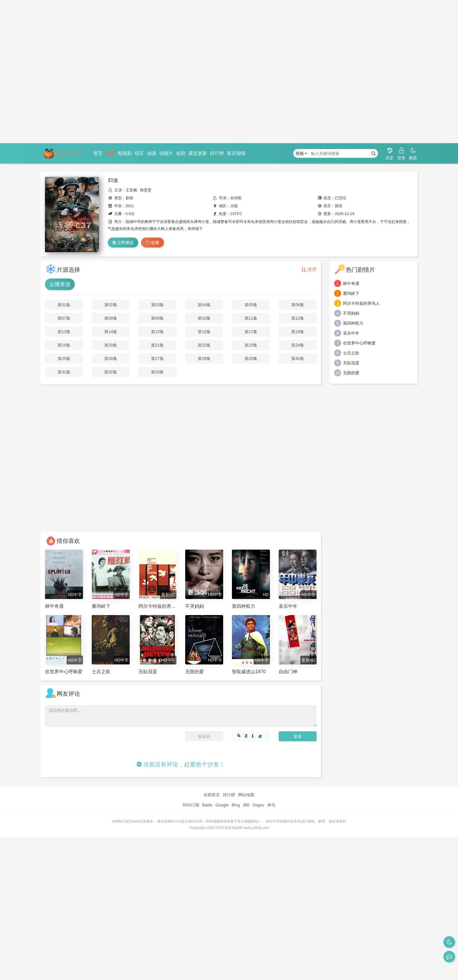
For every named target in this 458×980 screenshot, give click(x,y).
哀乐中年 (351, 333)
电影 (110, 153)
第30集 (298, 359)
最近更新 (198, 153)
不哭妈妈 (351, 313)
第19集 (64, 345)
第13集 (64, 332)
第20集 (111, 345)
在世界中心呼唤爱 (359, 343)
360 (246, 805)
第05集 (251, 305)
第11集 (251, 318)
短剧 (181, 153)
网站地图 (246, 795)
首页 (98, 153)
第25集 (64, 359)
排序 (309, 270)
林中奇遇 (351, 283)
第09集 (157, 318)
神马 (271, 805)
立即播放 (123, 243)
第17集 (251, 332)
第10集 (204, 318)
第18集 (298, 332)
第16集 (204, 332)
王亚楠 (131, 190)
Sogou (258, 805)
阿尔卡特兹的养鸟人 (361, 303)
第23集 (251, 345)
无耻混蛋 (351, 363)
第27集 (157, 359)
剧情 (129, 198)
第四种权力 (353, 323)
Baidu (207, 805)
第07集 (64, 318)
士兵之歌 (351, 353)
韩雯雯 (146, 190)
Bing (236, 805)
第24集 (298, 345)
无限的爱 (351, 373)
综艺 (139, 153)
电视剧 (125, 153)
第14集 (111, 332)
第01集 (64, 305)
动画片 (166, 153)
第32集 (111, 372)
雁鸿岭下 (351, 293)
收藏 (152, 243)
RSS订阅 (191, 805)
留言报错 (236, 153)
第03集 (157, 305)
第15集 (157, 332)
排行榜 (217, 153)
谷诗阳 (236, 198)
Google (222, 805)
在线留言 (212, 795)
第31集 (64, 372)
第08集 (111, 318)
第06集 (298, 305)
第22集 (204, 345)
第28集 (204, 359)
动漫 (152, 153)
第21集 (157, 345)
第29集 (251, 359)
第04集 (204, 305)
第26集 (111, 359)
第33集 (157, 372)
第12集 (298, 318)
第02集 (111, 305)
